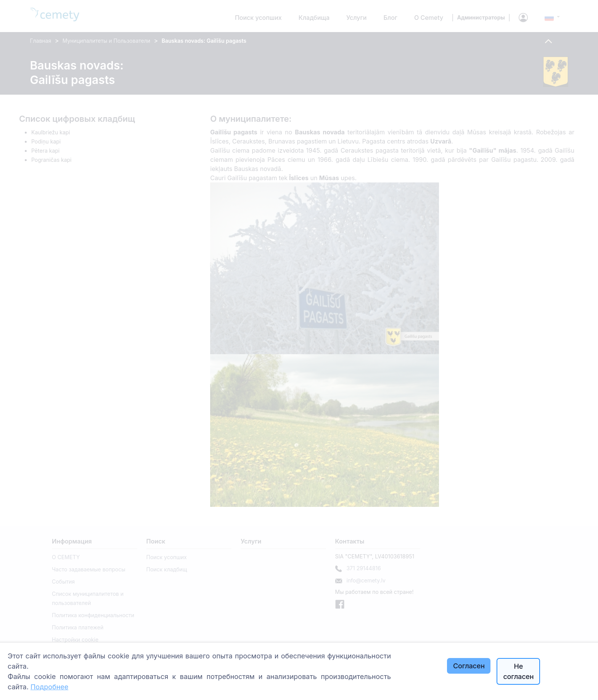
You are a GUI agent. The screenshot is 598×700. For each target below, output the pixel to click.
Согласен (469, 666)
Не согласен (518, 671)
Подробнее (49, 687)
